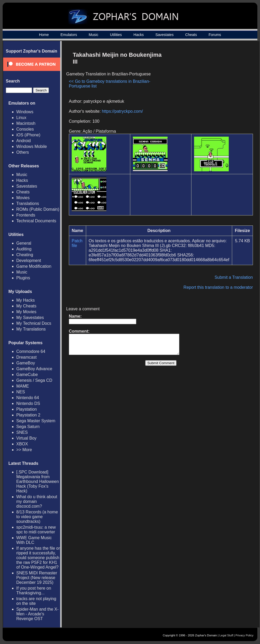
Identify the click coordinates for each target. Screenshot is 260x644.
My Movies (26, 312)
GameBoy (26, 363)
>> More (24, 450)
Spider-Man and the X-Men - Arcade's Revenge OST (37, 614)
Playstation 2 (28, 415)
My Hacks (25, 300)
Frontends (26, 215)
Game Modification (34, 266)
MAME (23, 386)
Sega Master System (36, 421)
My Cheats (26, 306)
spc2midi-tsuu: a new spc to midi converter (36, 530)
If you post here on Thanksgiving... (34, 591)
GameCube (27, 375)
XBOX (22, 444)
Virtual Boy (26, 438)
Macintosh (26, 123)
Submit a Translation (234, 277)
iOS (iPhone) (28, 135)
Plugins (23, 278)
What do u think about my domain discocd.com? (37, 501)
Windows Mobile (32, 146)
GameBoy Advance (34, 369)
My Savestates (30, 318)
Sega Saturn (28, 427)
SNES (22, 432)
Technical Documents (36, 221)
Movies (23, 198)
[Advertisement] (208, 86)
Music (94, 35)
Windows (25, 112)
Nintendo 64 (28, 398)
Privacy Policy (245, 635)
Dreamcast (26, 357)
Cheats (191, 35)
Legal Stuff (226, 635)
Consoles (25, 129)
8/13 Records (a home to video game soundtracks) (37, 517)
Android (24, 141)
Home (44, 35)
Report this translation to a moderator (218, 287)
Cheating (25, 255)
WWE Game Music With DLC (34, 540)
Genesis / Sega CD (34, 380)
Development (29, 261)
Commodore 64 (31, 351)
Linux (21, 118)
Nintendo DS (28, 403)
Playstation (27, 409)
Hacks (139, 35)
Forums (215, 35)
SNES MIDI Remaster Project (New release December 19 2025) (37, 578)
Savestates (165, 35)
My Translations (31, 329)
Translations (28, 203)
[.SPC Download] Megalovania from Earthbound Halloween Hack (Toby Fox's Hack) (38, 481)
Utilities (116, 35)
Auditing (24, 249)
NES (21, 392)
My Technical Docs (34, 323)
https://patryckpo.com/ (123, 111)
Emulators (69, 35)
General (24, 243)
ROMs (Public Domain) (38, 209)
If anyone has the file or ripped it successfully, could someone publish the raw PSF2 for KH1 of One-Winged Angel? (38, 558)
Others (23, 152)
